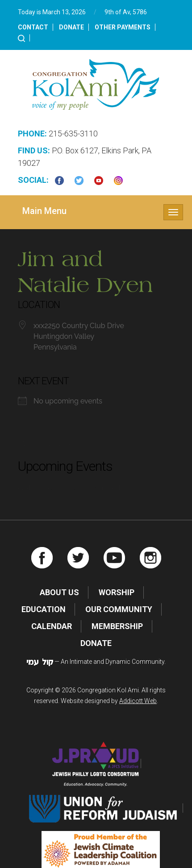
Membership (117, 626)
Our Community (119, 609)
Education (44, 609)
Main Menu (44, 211)
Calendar (52, 626)
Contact (33, 27)
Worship (117, 592)
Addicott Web (138, 701)
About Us (59, 592)
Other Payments (123, 27)
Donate (71, 27)
